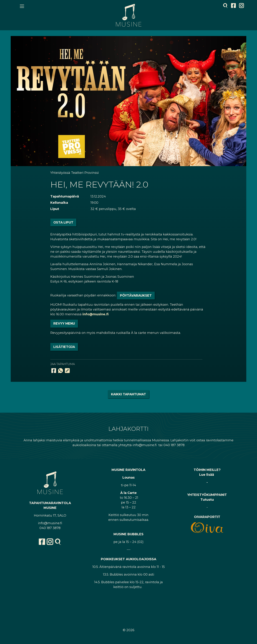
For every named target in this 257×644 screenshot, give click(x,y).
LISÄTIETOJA (64, 347)
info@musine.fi (95, 314)
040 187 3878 (50, 528)
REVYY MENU (64, 323)
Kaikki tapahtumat (128, 394)
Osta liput (63, 222)
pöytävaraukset (136, 295)
